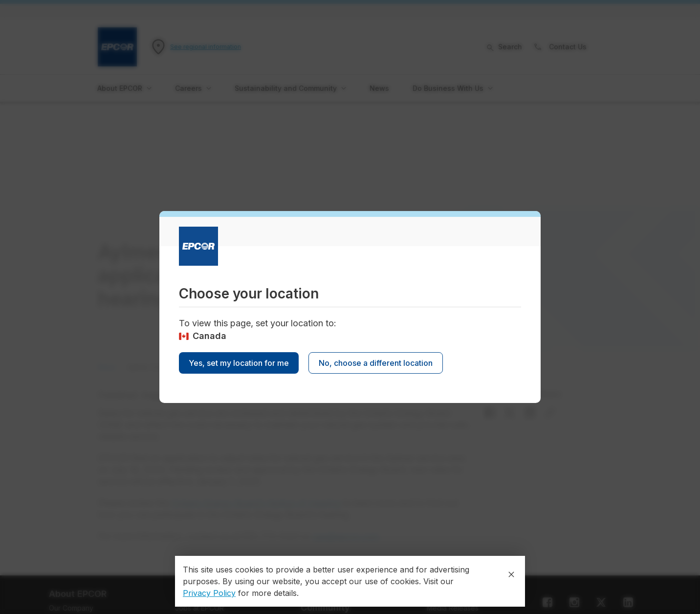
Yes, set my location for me (239, 363)
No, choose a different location (376, 363)
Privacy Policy (209, 593)
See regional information (206, 47)
